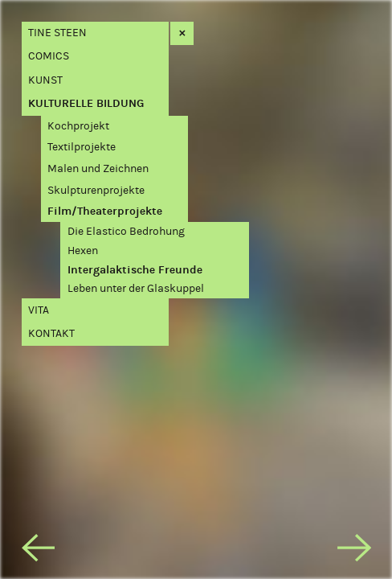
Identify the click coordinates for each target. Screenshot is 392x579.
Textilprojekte (82, 147)
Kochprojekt (78, 126)
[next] (354, 551)
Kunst (45, 80)
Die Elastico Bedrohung (126, 231)
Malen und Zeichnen (98, 168)
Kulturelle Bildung (86, 103)
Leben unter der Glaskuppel (136, 288)
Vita (39, 310)
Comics (49, 56)
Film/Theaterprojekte (105, 211)
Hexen (83, 250)
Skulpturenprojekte (96, 190)
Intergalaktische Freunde (135, 270)
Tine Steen (57, 33)
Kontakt (51, 333)
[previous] (39, 551)
